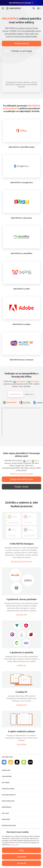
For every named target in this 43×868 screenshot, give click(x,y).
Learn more (15, 845)
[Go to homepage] (13, 8)
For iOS (30, 762)
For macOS (17, 762)
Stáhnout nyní (22, 705)
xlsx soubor (35, 381)
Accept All (21, 863)
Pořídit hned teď (21, 44)
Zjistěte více (21, 665)
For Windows (4, 762)
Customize (22, 857)
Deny (22, 850)
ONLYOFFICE (11, 402)
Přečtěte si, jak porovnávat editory (22, 474)
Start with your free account (21, 561)
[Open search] (34, 8)
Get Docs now (21, 615)
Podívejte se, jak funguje (22, 51)
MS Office (27, 402)
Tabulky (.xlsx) (29, 394)
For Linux (11, 762)
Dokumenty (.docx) (16, 394)
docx (28, 460)
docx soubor (21, 381)
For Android (24, 762)
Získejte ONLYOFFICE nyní (22, 479)
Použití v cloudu (21, 487)
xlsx (36, 460)
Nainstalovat (22, 744)
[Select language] (39, 8)
